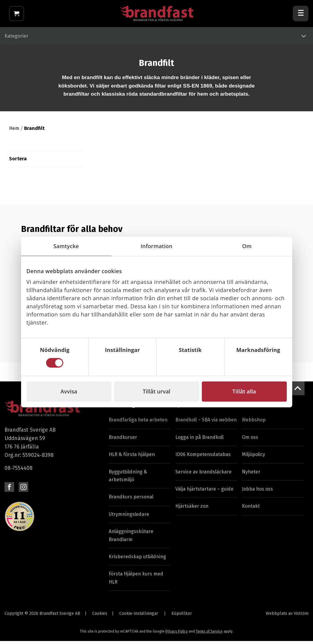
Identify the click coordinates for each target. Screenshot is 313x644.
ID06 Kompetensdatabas (203, 458)
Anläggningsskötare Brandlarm (131, 539)
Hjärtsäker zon (192, 509)
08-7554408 (19, 471)
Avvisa (69, 391)
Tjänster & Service (198, 408)
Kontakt (251, 509)
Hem (14, 131)
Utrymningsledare (129, 517)
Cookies (100, 616)
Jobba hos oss (257, 492)
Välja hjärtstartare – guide (204, 492)
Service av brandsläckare (203, 475)
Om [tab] (247, 246)
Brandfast (254, 408)
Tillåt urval (157, 391)
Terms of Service (209, 635)
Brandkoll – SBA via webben (206, 423)
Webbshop (254, 423)
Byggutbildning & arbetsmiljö (128, 479)
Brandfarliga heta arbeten (138, 423)
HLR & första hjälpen (132, 458)
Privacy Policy (177, 635)
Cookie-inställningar (139, 616)
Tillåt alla (244, 391)
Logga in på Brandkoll (199, 440)
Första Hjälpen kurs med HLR (136, 581)
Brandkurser (123, 440)
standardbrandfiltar (163, 97)
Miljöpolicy (254, 458)
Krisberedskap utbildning (137, 560)
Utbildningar (125, 408)
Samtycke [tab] (66, 246)
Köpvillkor (182, 616)
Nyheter (251, 475)
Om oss (250, 440)
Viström (301, 616)
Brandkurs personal (131, 500)
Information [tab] (156, 246)
